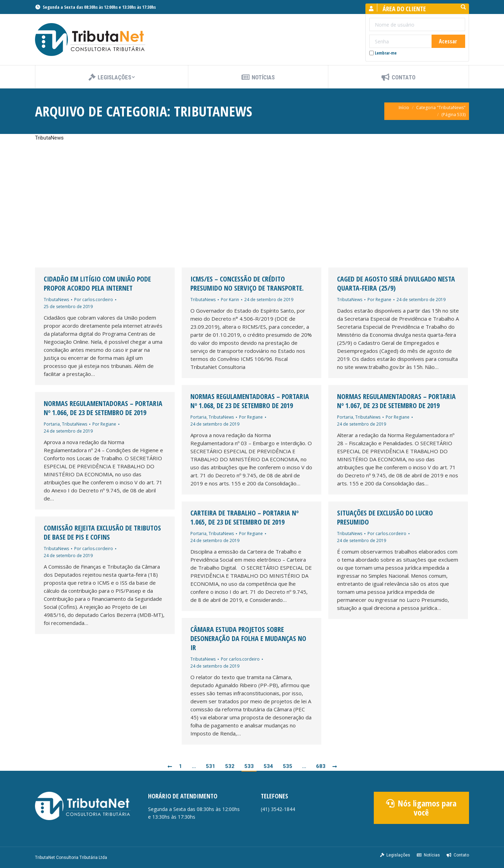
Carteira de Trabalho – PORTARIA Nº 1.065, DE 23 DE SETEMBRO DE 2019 (244, 518)
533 (249, 766)
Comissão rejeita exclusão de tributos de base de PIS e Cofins (102, 533)
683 (321, 766)
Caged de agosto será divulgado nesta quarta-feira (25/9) (396, 284)
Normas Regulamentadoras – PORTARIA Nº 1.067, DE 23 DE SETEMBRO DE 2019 (396, 401)
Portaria (198, 417)
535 (288, 766)
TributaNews (56, 300)
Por (94, 300)
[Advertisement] (252, 205)
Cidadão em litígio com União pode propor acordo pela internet (97, 284)
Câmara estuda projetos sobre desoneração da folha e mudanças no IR (248, 639)
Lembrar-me (383, 53)
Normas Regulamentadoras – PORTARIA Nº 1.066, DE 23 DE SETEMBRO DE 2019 (103, 408)
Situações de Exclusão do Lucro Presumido (385, 518)
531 (211, 766)
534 (268, 766)
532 (230, 766)
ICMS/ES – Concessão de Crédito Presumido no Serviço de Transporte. (247, 284)
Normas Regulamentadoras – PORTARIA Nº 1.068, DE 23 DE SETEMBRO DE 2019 (250, 401)
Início (404, 108)
